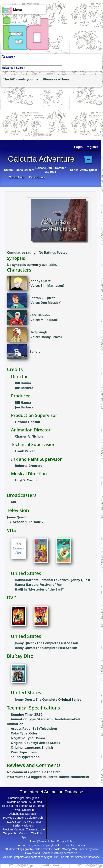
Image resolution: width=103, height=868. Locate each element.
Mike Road (49, 320)
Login (79, 147)
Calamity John (36, 818)
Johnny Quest (40, 281)
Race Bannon (40, 315)
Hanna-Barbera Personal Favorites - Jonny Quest (53, 580)
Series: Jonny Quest (84, 170)
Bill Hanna (23, 383)
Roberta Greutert (29, 466)
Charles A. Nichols (29, 436)
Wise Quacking (24, 810)
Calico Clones (33, 822)
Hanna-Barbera (24, 170)
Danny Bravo (51, 337)
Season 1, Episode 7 (28, 522)
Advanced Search (14, 68)
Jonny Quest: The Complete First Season (46, 648)
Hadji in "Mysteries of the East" (39, 589)
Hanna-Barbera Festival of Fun (39, 585)
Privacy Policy (66, 841)
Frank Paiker (25, 451)
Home (32, 841)
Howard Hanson (28, 422)
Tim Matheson (52, 286)
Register (92, 147)
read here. (62, 79)
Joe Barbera (24, 388)
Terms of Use (47, 841)
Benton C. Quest (42, 298)
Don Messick (51, 303)
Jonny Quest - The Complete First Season (46, 643)
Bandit (35, 352)
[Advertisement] (25, 112)
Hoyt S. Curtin (26, 480)
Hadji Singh (38, 332)
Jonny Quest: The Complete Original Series (48, 699)
